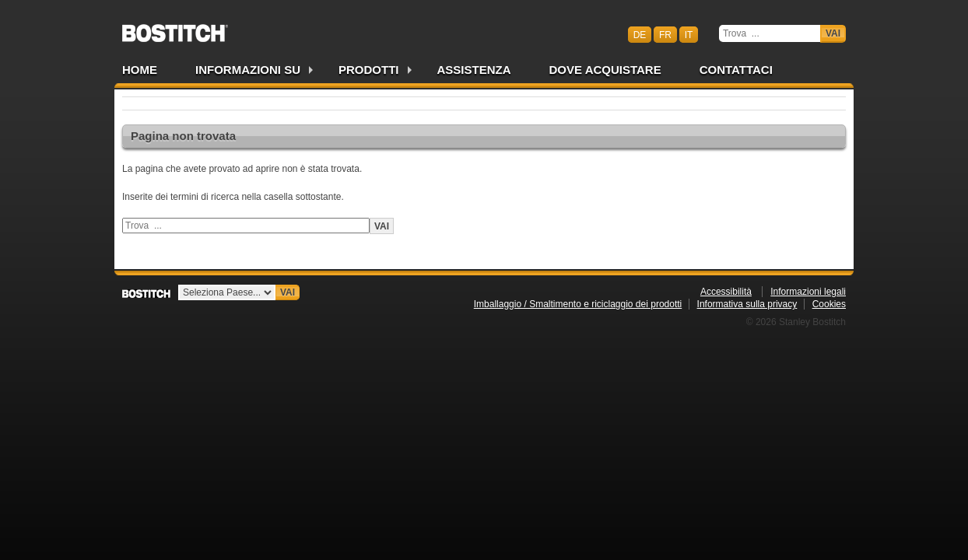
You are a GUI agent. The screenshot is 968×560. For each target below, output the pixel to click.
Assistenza (474, 70)
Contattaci (736, 70)
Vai (833, 33)
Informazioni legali (808, 292)
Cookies (829, 304)
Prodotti (369, 70)
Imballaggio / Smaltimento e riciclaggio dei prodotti (578, 304)
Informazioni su (248, 70)
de (640, 34)
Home (140, 70)
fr (665, 34)
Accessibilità (726, 292)
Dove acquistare (605, 70)
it (689, 34)
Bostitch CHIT (175, 28)
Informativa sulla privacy (747, 304)
